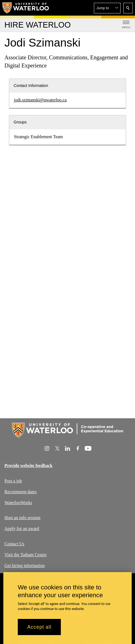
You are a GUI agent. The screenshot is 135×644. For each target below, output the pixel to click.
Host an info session (22, 518)
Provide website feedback (28, 466)
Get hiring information (25, 565)
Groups (20, 122)
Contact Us (14, 544)
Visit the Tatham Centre (26, 554)
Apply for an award (22, 528)
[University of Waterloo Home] (26, 8)
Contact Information (31, 86)
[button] (107, 8)
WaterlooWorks (18, 502)
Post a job (13, 481)
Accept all (39, 627)
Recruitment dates (21, 491)
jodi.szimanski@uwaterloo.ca (40, 100)
